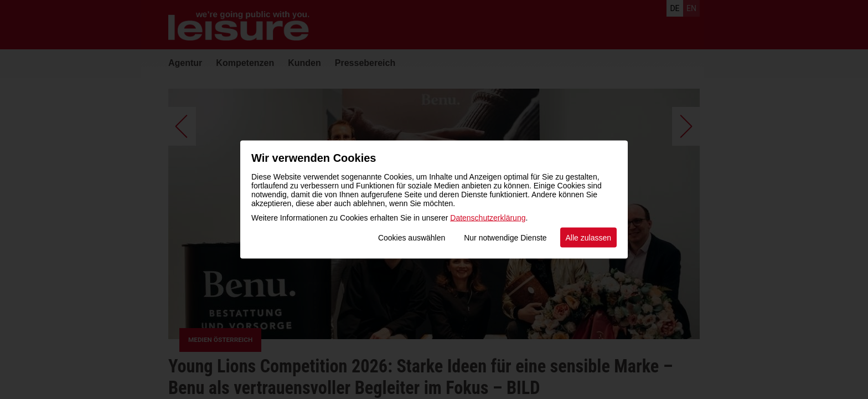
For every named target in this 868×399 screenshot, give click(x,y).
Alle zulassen (589, 238)
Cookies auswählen (412, 238)
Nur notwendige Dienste (505, 238)
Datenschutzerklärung (488, 218)
